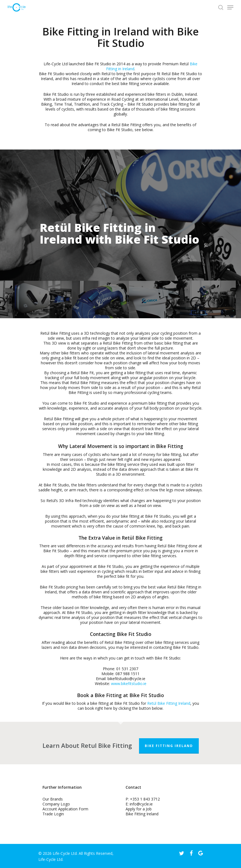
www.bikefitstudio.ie (129, 684)
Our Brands (53, 799)
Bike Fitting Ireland (169, 746)
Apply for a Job (139, 809)
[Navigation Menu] (230, 7)
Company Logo (56, 804)
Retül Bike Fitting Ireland (169, 703)
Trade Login (53, 814)
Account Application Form (65, 809)
